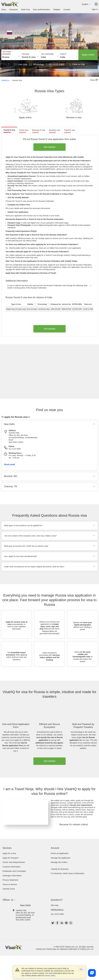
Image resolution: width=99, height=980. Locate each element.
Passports (13, 9)
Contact (67, 9)
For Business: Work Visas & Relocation (68, 873)
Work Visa (25, 9)
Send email (9, 464)
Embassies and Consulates (14, 871)
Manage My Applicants (61, 858)
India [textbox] (43, 57)
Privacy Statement (10, 880)
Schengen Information (12, 876)
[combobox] (11, 56)
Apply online (88, 55)
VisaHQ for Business (60, 869)
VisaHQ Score (9, 889)
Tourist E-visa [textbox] (29, 57)
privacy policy (50, 976)
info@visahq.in (57, 910)
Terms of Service (10, 884)
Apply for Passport (11, 858)
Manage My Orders (59, 862)
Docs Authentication (42, 9)
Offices (6, 900)
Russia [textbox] (6, 57)
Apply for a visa (9, 853)
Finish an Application (60, 853)
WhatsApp (36, 64)
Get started (50, 147)
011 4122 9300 (57, 914)
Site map (55, 905)
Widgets (57, 9)
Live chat (20, 64)
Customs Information (11, 867)
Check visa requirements (14, 862)
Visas (4, 9)
